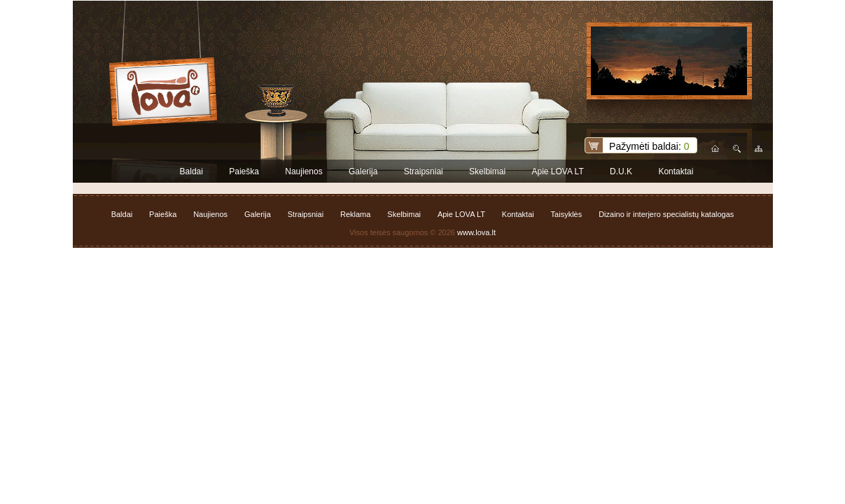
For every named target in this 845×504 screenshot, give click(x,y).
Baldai (191, 171)
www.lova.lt (476, 232)
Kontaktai (676, 171)
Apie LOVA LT (557, 171)
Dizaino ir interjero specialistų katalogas (666, 214)
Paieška (244, 171)
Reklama (355, 214)
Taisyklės (567, 214)
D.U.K (621, 171)
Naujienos (303, 171)
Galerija (363, 171)
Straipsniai (424, 171)
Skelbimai (487, 171)
